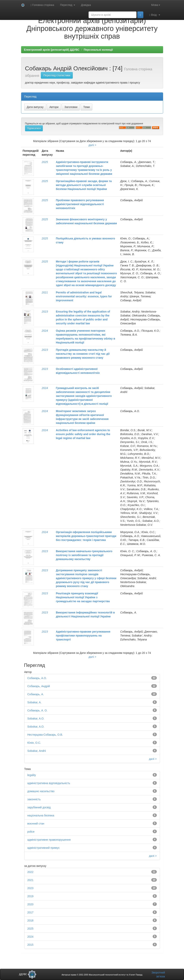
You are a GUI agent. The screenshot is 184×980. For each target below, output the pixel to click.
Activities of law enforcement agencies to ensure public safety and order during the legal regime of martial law (83, 434)
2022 (30, 872)
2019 (30, 896)
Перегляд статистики (57, 75)
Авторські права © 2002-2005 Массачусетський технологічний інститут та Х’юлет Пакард (102, 975)
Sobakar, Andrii (37, 751)
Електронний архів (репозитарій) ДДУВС (52, 50)
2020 (30, 904)
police (31, 832)
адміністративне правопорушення (49, 840)
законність (34, 799)
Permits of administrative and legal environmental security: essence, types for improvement (84, 296)
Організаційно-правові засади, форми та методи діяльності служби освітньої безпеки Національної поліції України (84, 185)
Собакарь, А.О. (37, 678)
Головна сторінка (42, 5)
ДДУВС (28, 974)
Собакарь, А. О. (37, 710)
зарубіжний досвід (39, 807)
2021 (45, 292)
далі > (92, 145)
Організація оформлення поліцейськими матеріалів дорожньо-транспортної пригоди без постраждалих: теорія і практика (86, 536)
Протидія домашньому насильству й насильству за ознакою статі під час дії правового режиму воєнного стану (83, 354)
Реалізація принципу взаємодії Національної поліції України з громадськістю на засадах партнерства (83, 597)
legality (32, 775)
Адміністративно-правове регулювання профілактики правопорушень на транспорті (83, 636)
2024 (45, 331)
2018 (30, 920)
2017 (30, 912)
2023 (45, 312)
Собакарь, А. (36, 694)
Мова (156, 5)
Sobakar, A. (35, 702)
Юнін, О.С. (34, 743)
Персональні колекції (98, 50)
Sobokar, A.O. (36, 727)
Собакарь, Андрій (39, 686)
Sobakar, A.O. (36, 718)
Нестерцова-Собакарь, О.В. (45, 735)
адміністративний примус (44, 848)
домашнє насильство (41, 791)
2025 (45, 162)
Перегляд (67, 5)
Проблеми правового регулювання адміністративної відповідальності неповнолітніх (80, 204)
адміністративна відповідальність (49, 783)
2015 (30, 945)
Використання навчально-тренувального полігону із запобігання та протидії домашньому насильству (84, 555)
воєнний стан (36, 824)
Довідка (86, 5)
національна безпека (41, 815)
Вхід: (155, 15)
